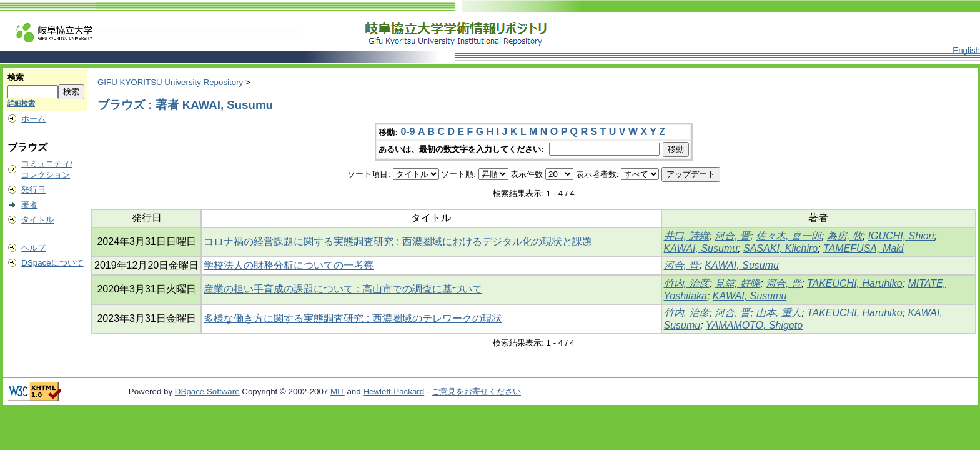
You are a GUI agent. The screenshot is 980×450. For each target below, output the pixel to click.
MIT (338, 392)
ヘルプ (33, 248)
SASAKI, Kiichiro (780, 248)
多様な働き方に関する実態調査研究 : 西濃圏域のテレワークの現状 (353, 318)
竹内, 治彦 (687, 283)
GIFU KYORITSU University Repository (170, 82)
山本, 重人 (779, 313)
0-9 (408, 132)
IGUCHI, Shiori (901, 236)
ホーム (33, 118)
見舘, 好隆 (737, 283)
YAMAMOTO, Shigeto (754, 325)
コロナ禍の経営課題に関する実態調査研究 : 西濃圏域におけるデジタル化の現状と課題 (398, 242)
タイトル (37, 220)
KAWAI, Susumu (701, 248)
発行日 (33, 190)
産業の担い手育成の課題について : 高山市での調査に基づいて (343, 289)
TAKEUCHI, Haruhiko (855, 283)
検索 (16, 77)
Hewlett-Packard (393, 392)
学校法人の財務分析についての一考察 (289, 265)
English (966, 50)
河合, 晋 (732, 236)
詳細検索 (21, 103)
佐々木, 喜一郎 (789, 236)
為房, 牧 (845, 236)
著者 (29, 205)
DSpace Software (207, 392)
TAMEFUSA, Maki (864, 248)
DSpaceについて (52, 263)
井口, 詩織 (687, 236)
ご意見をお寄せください (476, 392)
